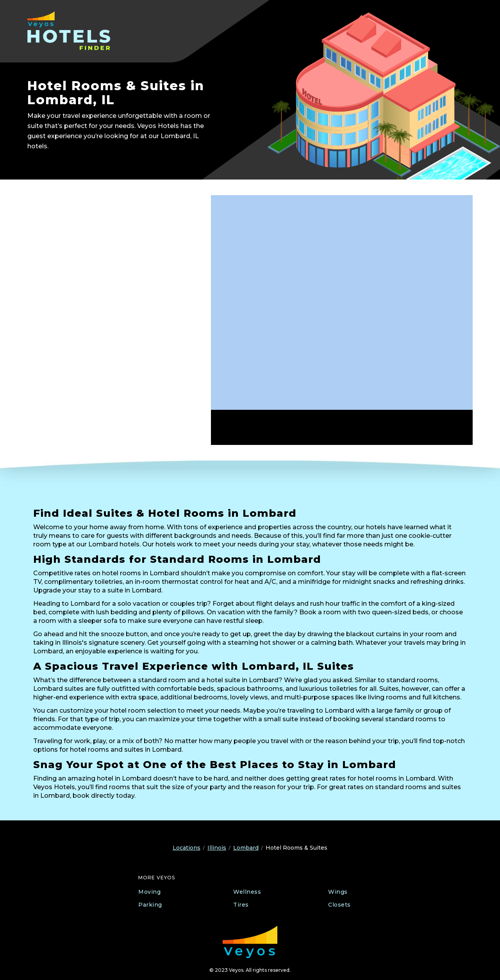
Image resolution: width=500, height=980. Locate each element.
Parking (150, 905)
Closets (339, 905)
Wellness (247, 892)
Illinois (217, 848)
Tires (241, 905)
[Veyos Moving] (250, 942)
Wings (338, 892)
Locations (187, 848)
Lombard (246, 848)
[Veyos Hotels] (77, 31)
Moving (149, 892)
